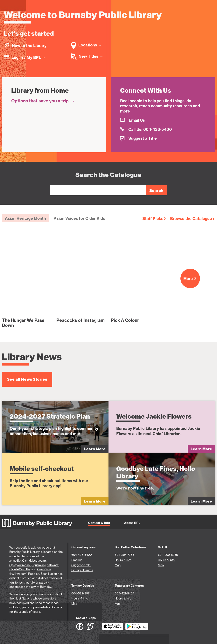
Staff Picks (153, 219)
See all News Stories (27, 379)
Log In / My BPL (29, 57)
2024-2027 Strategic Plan (50, 416)
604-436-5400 (82, 555)
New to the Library (32, 46)
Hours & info (123, 560)
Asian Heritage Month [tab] (25, 218)
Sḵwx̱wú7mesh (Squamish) (28, 565)
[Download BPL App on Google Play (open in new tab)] (137, 627)
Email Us (137, 120)
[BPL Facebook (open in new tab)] (82, 627)
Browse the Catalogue (191, 219)
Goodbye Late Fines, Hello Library (156, 472)
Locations (90, 45)
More (192, 279)
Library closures (82, 570)
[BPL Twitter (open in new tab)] (95, 626)
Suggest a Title (143, 138)
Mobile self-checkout (42, 469)
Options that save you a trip (43, 101)
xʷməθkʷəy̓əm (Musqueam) (28, 561)
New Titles (91, 56)
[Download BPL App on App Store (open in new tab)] (114, 626)
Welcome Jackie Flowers (154, 416)
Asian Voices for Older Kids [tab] (79, 218)
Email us (77, 560)
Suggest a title (81, 565)
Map (118, 565)
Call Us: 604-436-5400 (150, 129)
